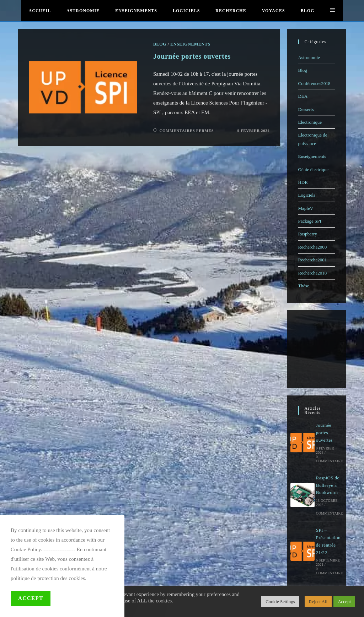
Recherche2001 (312, 260)
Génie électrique (313, 169)
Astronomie (309, 57)
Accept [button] (344, 602)
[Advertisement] (326, 349)
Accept (31, 598)
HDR (303, 182)
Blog (302, 70)
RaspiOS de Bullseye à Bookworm (328, 485)
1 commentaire (330, 511)
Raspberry (307, 234)
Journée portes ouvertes (324, 433)
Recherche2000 (312, 247)
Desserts (306, 109)
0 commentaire (330, 459)
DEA (303, 96)
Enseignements (312, 156)
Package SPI (309, 221)
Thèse (303, 286)
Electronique (310, 122)
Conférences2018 (314, 83)
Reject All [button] (318, 602)
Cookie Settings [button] (280, 602)
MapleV (306, 208)
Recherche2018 (312, 273)
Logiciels (306, 195)
